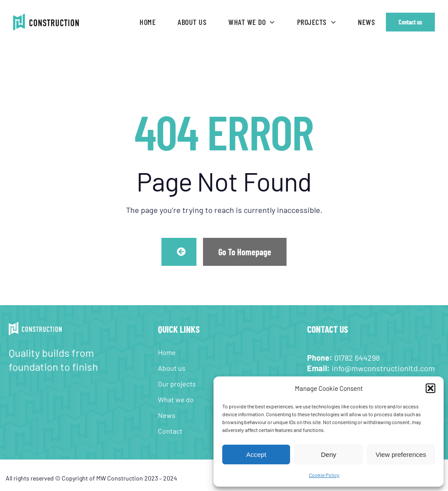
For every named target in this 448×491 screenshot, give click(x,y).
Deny (328, 454)
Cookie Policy (324, 475)
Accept (256, 454)
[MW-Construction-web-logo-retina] (46, 17)
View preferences (401, 454)
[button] (430, 388)
